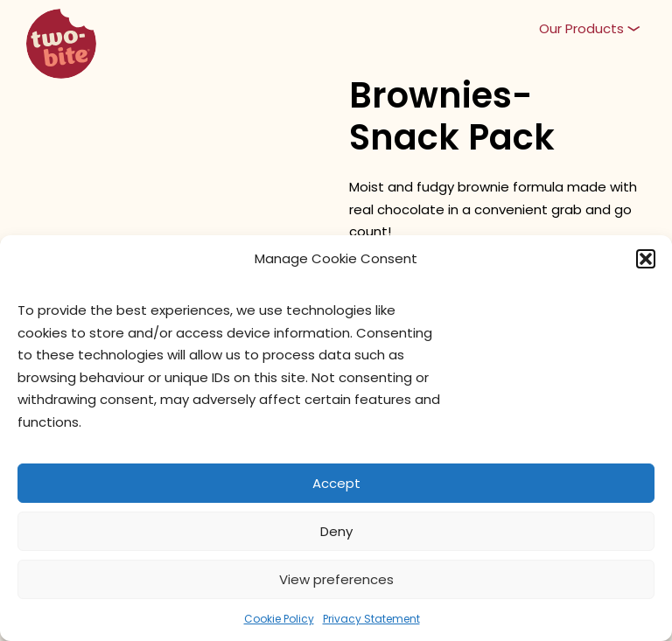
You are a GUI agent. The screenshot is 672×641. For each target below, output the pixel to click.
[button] (646, 259)
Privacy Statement (371, 619)
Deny (336, 531)
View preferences (336, 579)
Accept (336, 483)
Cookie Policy (279, 619)
